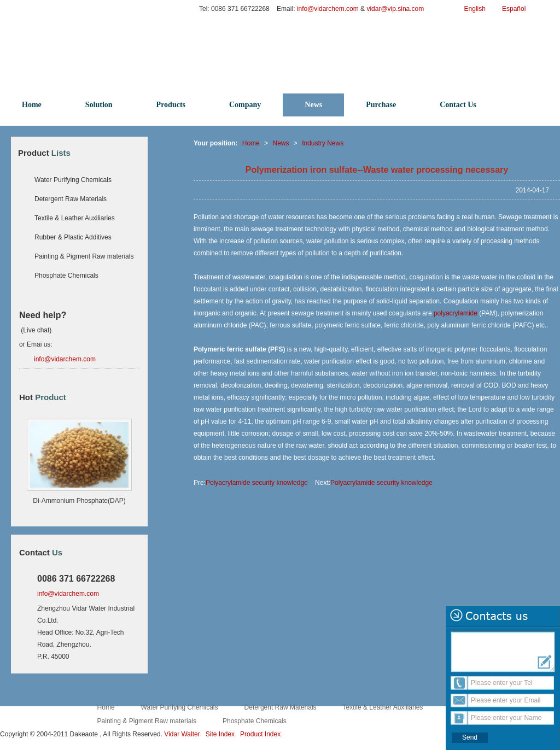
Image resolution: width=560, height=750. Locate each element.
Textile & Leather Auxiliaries (75, 218)
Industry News (323, 143)
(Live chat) (35, 330)
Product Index (260, 734)
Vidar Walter (182, 734)
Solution (99, 105)
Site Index (220, 734)
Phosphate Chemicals (66, 276)
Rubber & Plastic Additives (73, 237)
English (475, 9)
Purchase (381, 105)
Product (44, 153)
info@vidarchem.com (329, 9)
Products (171, 105)
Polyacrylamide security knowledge (257, 483)
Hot (43, 397)
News (313, 105)
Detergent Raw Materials (71, 199)
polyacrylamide (456, 313)
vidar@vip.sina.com (396, 9)
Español (514, 9)
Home (32, 105)
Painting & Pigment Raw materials (84, 256)
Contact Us (458, 105)
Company (245, 105)
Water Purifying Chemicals (73, 180)
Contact (41, 552)
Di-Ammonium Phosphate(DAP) (79, 501)
